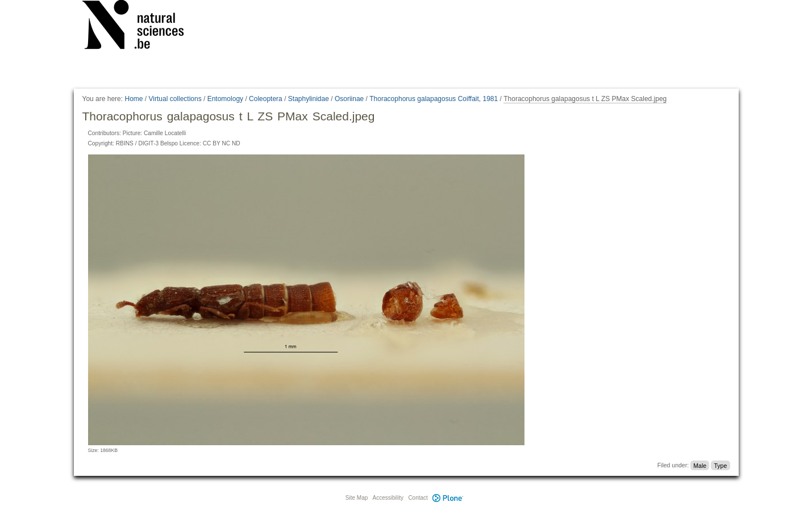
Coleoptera (266, 99)
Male (700, 465)
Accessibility (388, 498)
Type (720, 465)
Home (134, 99)
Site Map (357, 498)
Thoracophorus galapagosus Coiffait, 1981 (434, 99)
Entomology (225, 99)
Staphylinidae (309, 99)
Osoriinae (349, 99)
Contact (418, 498)
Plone (448, 498)
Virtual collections (175, 99)
